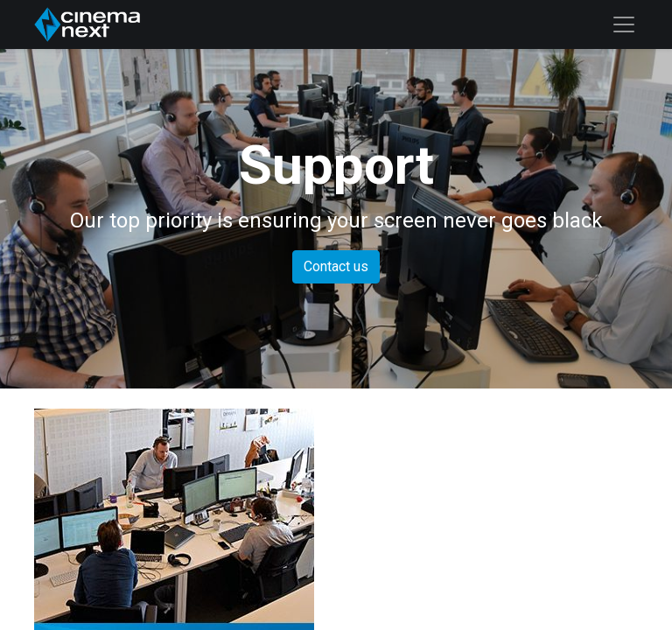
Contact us (336, 266)
